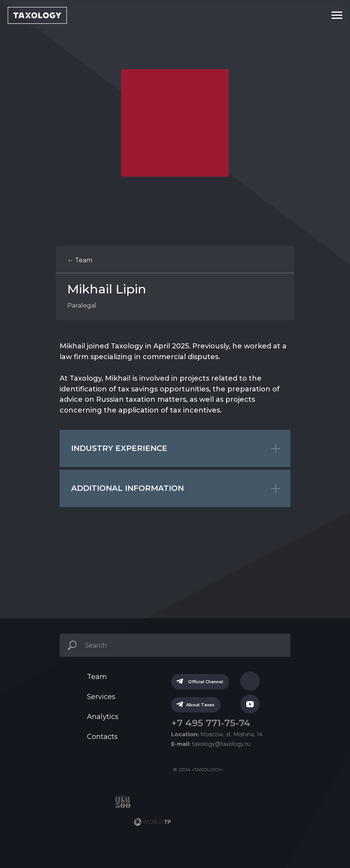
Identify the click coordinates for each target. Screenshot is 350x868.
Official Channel (208, 682)
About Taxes (203, 705)
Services (101, 697)
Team (97, 677)
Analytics (103, 717)
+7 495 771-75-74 (211, 723)
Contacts (102, 737)
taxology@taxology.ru (211, 744)
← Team (80, 260)
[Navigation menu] (337, 15)
